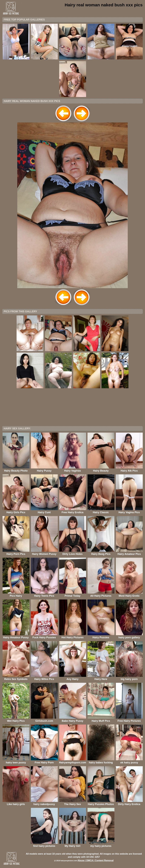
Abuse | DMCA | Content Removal (96, 860)
